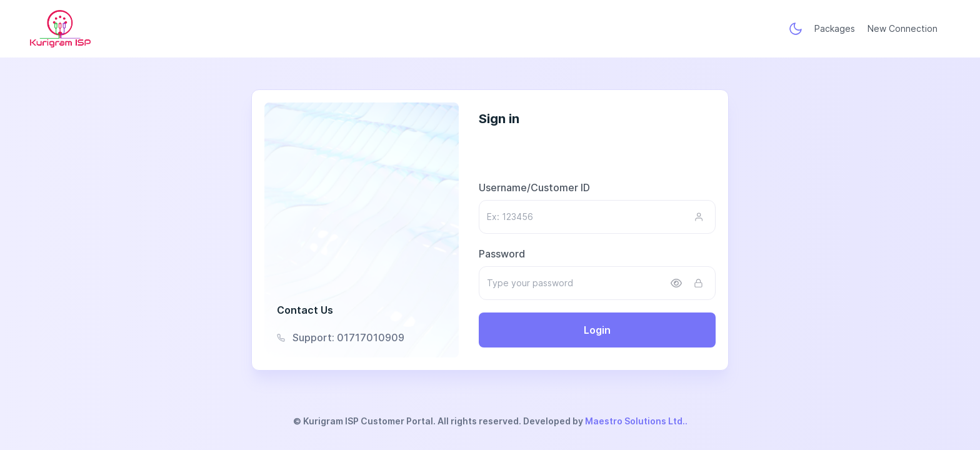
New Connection (902, 28)
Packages (835, 28)
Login (597, 330)
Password (502, 254)
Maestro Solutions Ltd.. (636, 421)
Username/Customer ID (534, 187)
